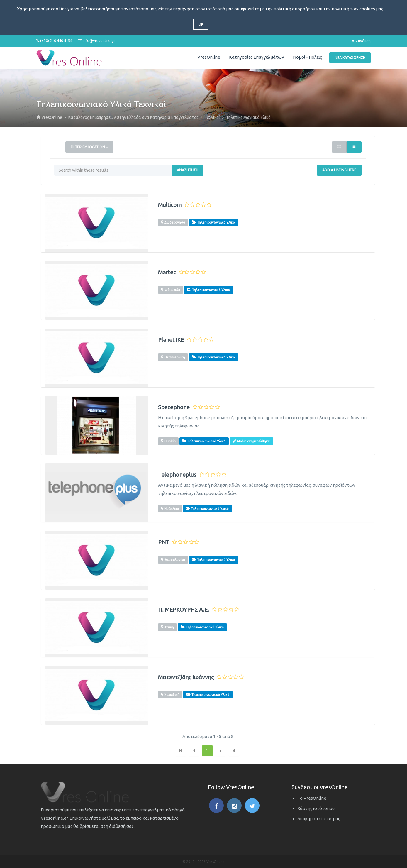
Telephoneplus (177, 475)
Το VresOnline (312, 798)
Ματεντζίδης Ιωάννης (186, 677)
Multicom (170, 205)
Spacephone (174, 407)
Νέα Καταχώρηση (350, 58)
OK (201, 24)
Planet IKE (171, 340)
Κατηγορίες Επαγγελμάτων (257, 57)
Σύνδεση (361, 41)
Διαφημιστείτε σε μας (319, 819)
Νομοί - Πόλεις (307, 57)
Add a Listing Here (339, 170)
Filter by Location (89, 147)
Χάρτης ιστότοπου (316, 808)
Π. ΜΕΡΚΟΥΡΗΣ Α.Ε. (184, 610)
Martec (167, 272)
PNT (164, 542)
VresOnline (209, 57)
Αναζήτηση (188, 170)
